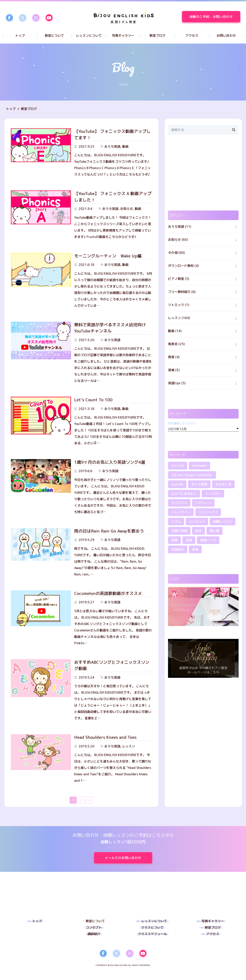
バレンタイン (181, 512)
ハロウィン (203, 503)
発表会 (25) (176, 344)
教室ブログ (29, 109)
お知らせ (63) (178, 240)
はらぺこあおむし (184, 494)
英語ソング (208, 540)
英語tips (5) (177, 383)
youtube (177, 484)
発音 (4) (174, 357)
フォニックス (208, 512)
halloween (199, 466)
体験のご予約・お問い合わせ (215, 17)
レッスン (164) (179, 318)
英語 (189, 540)
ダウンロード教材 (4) (183, 266)
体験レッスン (223, 522)
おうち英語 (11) (180, 227)
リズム (176, 522)
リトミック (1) (179, 305)
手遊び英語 (179, 531)
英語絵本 (178, 549)
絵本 (198, 531)
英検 (174, 540)
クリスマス (179, 503)
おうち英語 (199, 484)
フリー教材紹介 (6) (182, 292)
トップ (11, 109)
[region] (203, 173)
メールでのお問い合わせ (128, 858)
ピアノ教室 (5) (179, 279)
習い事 (215, 531)
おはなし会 (223, 484)
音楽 (195, 549)
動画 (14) (175, 331)
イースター (213, 494)
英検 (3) (174, 370)
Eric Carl (178, 466)
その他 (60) (176, 253)
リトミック (197, 522)
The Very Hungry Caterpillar (192, 475)
